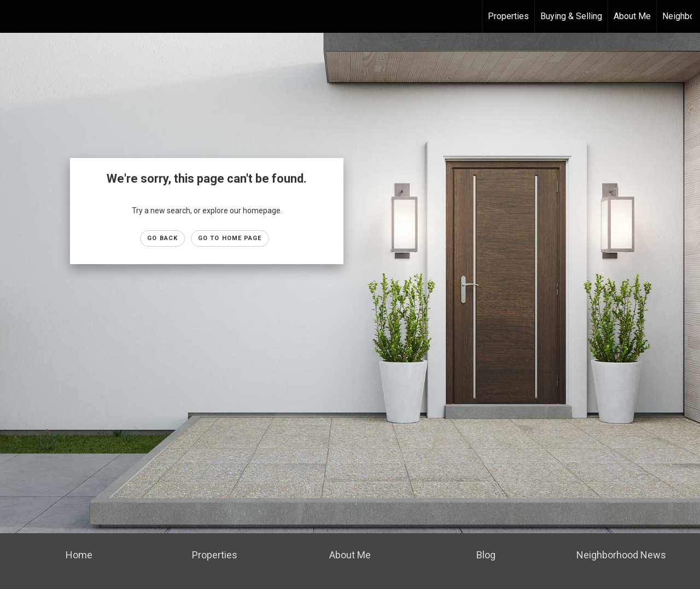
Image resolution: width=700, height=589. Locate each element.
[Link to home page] (14, 16)
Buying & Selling (571, 16)
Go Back (162, 238)
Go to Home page (230, 238)
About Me (632, 16)
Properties (508, 16)
